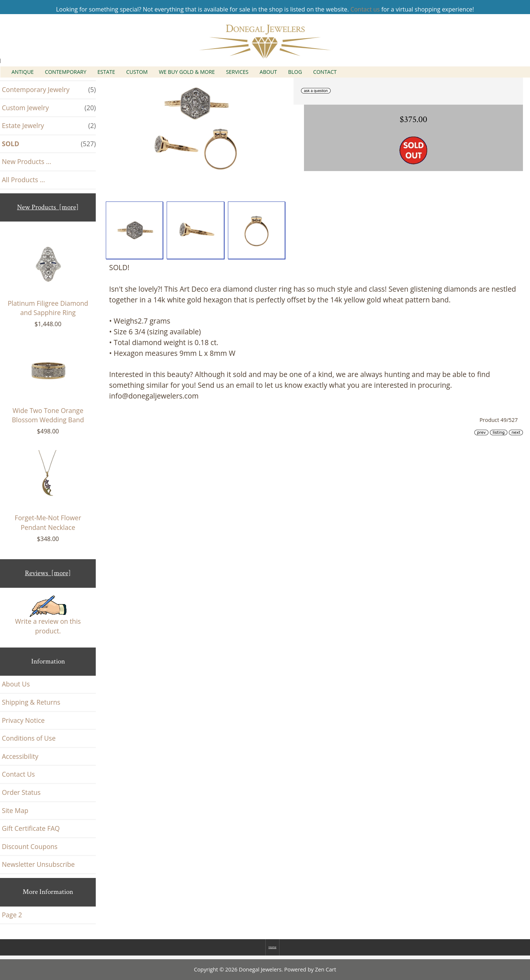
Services (237, 72)
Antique (23, 72)
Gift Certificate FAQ (31, 828)
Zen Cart (326, 969)
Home (272, 947)
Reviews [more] (48, 573)
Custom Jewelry (49, 108)
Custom (137, 72)
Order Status (21, 792)
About (269, 72)
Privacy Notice (23, 720)
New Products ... (27, 161)
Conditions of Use (29, 738)
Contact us (365, 9)
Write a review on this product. (48, 615)
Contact (325, 72)
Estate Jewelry (49, 126)
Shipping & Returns (31, 702)
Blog (295, 72)
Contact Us (18, 774)
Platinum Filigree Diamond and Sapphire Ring (48, 276)
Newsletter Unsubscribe (38, 864)
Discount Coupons (30, 846)
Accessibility (20, 756)
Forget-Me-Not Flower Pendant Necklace (48, 491)
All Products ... (23, 180)
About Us (16, 684)
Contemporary (66, 72)
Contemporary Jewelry (49, 90)
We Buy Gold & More (187, 72)
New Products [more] (48, 207)
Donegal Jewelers (260, 969)
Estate (107, 72)
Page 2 (12, 915)
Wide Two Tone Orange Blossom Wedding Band (48, 384)
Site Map (15, 810)
